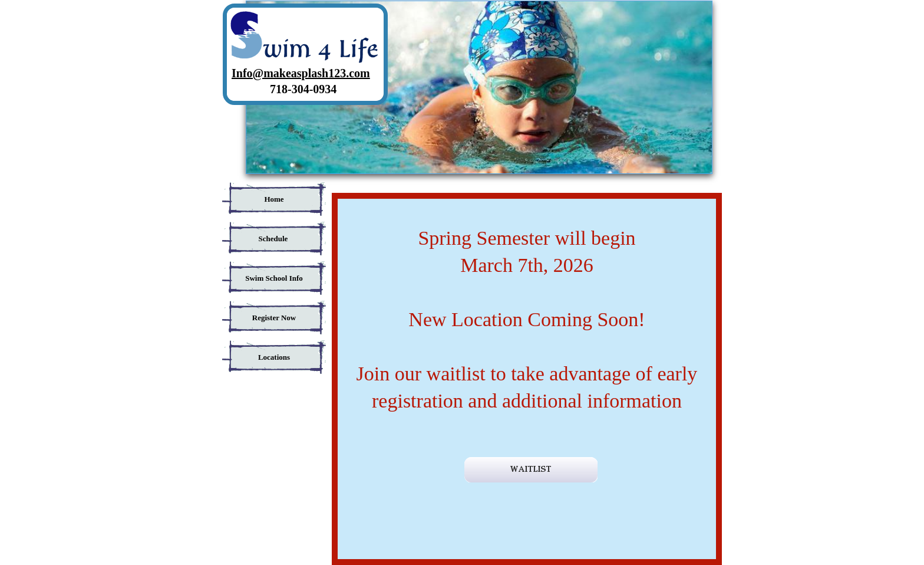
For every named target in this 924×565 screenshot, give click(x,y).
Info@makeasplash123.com (301, 73)
